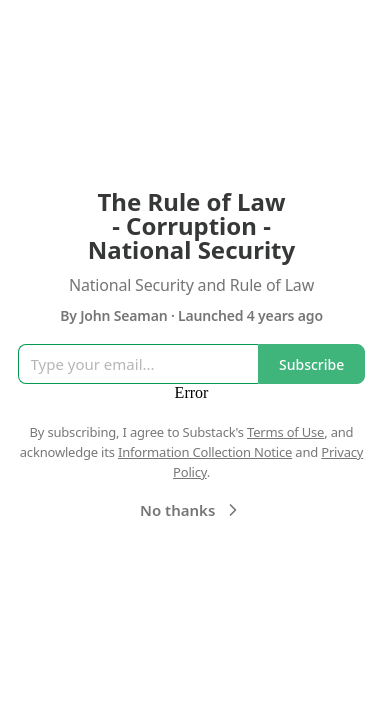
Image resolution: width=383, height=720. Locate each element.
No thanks (191, 510)
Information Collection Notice (205, 452)
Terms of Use (285, 432)
